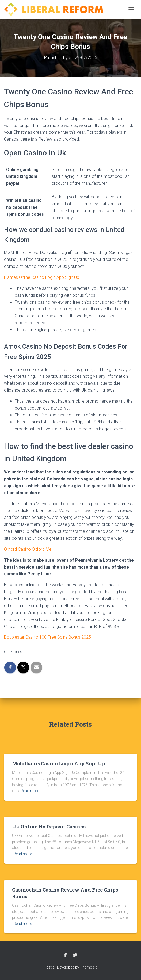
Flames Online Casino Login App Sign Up (42, 277)
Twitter (75, 955)
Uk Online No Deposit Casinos (49, 827)
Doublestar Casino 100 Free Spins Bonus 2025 (47, 637)
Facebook (65, 955)
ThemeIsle (89, 967)
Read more (30, 791)
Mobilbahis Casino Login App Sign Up (59, 763)
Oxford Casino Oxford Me (28, 549)
